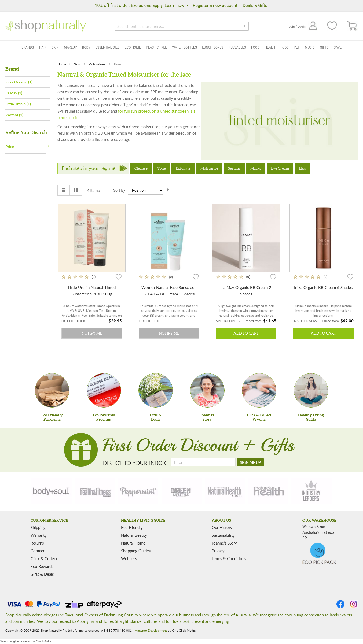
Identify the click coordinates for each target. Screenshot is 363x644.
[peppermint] (138, 491)
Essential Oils (107, 47)
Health (271, 47)
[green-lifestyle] (182, 491)
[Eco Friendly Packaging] (52, 390)
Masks (256, 168)
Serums (234, 168)
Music (310, 47)
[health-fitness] (95, 491)
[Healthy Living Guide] (311, 390)
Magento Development (151, 630)
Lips (302, 168)
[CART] (352, 26)
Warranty (39, 535)
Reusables (237, 47)
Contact (37, 551)
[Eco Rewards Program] (104, 390)
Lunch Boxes (213, 47)
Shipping (38, 527)
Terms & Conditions (229, 558)
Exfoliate (183, 168)
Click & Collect (44, 558)
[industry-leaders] (311, 491)
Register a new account (215, 5)
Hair (43, 47)
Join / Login (297, 27)
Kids (285, 47)
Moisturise (209, 168)
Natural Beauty (134, 535)
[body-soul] (52, 491)
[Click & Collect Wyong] (259, 390)
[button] (119, 277)
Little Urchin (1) (18, 104)
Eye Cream (280, 168)
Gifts (324, 47)
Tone (162, 168)
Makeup (70, 47)
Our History (222, 527)
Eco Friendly (132, 527)
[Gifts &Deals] (156, 390)
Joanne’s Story (224, 543)
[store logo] (46, 26)
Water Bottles (185, 47)
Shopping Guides (136, 551)
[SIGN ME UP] (250, 462)
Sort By (119, 190)
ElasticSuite (43, 641)
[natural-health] (225, 491)
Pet (297, 47)
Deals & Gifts (255, 5)
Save (338, 47)
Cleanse (141, 168)
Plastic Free (156, 47)
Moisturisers (97, 64)
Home (62, 64)
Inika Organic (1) (19, 82)
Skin (55, 47)
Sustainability (223, 535)
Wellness (129, 558)
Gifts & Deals (42, 574)
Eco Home (133, 47)
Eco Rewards (42, 566)
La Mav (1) (14, 93)
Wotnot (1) (14, 115)
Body (86, 47)
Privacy (218, 551)
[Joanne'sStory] (207, 390)
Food (255, 47)
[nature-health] (268, 491)
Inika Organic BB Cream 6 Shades (323, 287)
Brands (28, 47)
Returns (37, 543)
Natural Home (133, 543)
